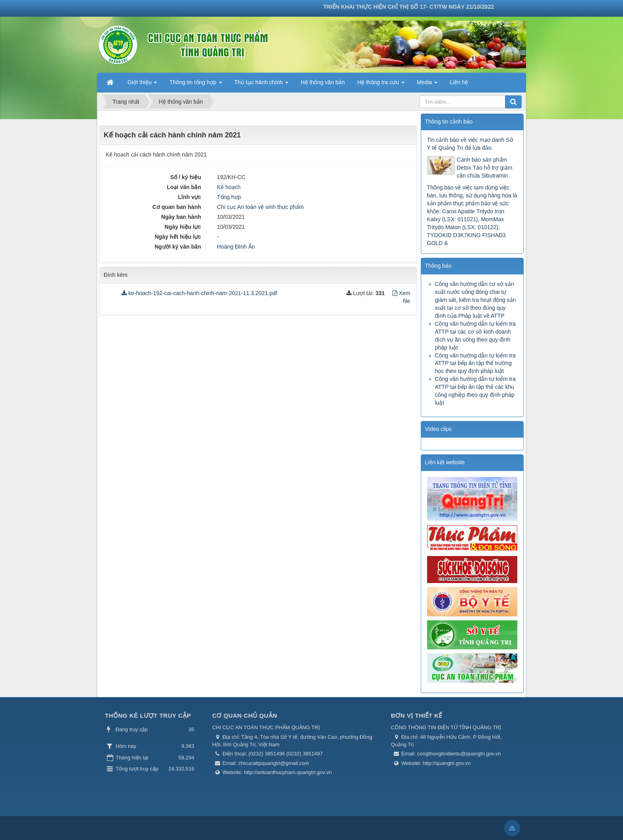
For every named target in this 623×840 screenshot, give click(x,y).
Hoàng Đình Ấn (236, 247)
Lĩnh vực (190, 197)
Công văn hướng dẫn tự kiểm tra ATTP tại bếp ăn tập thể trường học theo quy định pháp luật (475, 363)
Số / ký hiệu (186, 177)
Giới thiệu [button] (142, 85)
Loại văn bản (184, 187)
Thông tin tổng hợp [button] (195, 85)
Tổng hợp (229, 197)
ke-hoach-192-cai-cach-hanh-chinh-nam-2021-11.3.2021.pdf (199, 293)
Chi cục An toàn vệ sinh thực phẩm (260, 207)
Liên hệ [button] (459, 82)
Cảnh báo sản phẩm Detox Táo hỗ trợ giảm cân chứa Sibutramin (485, 168)
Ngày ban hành (181, 217)
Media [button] (427, 85)
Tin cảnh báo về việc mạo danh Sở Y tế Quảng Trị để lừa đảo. (470, 144)
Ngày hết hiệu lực (178, 237)
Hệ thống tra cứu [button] (381, 85)
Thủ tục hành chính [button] (261, 85)
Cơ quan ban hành (177, 207)
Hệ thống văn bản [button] (323, 82)
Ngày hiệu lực (183, 227)
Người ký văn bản (178, 247)
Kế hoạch (229, 187)
